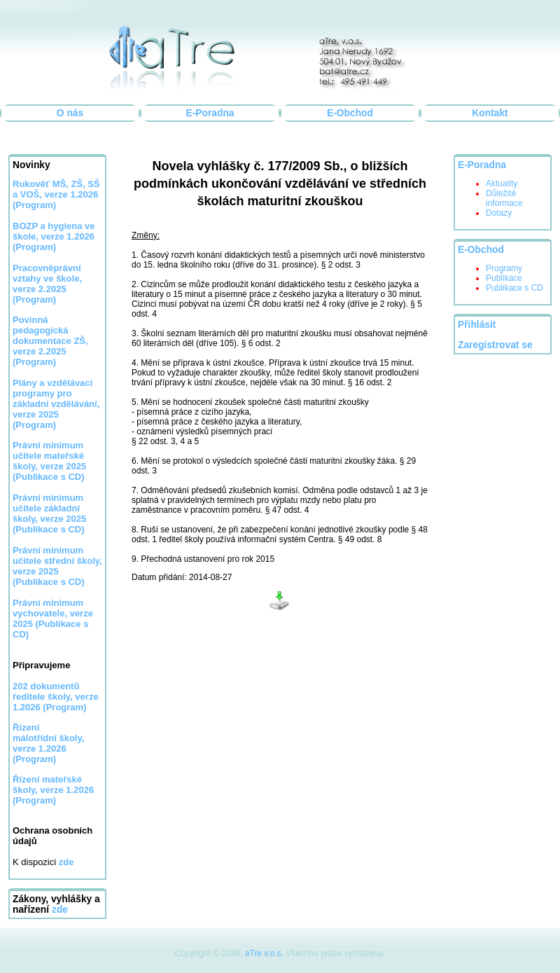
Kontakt (490, 113)
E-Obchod (350, 113)
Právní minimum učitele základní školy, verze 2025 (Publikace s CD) (49, 513)
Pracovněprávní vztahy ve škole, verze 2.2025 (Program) (47, 284)
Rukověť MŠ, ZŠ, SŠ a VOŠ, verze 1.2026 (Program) (56, 194)
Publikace (504, 278)
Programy (504, 268)
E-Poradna (210, 113)
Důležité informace (504, 198)
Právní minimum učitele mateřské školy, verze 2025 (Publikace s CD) (49, 461)
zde (60, 910)
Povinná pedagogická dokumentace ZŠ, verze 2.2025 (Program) (50, 341)
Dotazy (499, 213)
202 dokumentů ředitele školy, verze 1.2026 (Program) (56, 697)
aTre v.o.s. (264, 953)
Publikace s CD (514, 288)
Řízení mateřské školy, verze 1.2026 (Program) (53, 790)
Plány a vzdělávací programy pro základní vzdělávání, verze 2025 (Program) (56, 404)
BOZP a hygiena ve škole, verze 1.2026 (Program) (54, 236)
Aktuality (502, 184)
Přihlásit (477, 325)
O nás (70, 113)
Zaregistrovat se (495, 345)
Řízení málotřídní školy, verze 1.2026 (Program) (48, 743)
